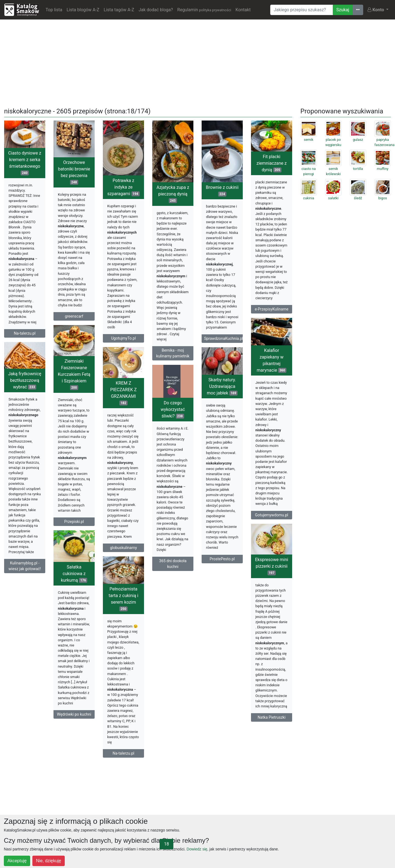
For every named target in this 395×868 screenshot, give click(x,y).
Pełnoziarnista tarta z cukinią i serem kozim (123, 599)
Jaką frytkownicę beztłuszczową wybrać (25, 380)
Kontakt (243, 10)
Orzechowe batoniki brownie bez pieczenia (74, 172)
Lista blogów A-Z (83, 10)
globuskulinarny (123, 548)
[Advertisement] (198, 62)
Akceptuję (17, 861)
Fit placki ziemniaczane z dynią (272, 163)
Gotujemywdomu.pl (272, 515)
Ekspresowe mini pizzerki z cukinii (272, 566)
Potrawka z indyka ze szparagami (123, 187)
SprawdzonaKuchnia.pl (223, 338)
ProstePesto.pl (222, 559)
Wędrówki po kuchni (74, 714)
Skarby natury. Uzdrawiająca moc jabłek (222, 386)
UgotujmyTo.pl (123, 338)
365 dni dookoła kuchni (173, 564)
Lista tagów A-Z (119, 10)
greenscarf (74, 316)
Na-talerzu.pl (25, 333)
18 (167, 844)
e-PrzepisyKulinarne (272, 309)
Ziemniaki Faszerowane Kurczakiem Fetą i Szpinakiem (74, 374)
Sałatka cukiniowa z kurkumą (74, 574)
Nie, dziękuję (49, 861)
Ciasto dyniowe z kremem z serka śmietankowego (25, 163)
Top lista (54, 10)
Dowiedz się (197, 849)
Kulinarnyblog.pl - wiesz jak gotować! (25, 566)
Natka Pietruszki (272, 717)
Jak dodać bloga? (156, 10)
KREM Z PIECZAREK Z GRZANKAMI (124, 393)
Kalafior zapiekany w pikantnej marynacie (272, 360)
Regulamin (204, 10)
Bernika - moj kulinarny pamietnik (173, 353)
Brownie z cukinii (222, 191)
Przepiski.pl (74, 522)
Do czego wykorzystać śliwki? (173, 409)
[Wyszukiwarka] (302, 10)
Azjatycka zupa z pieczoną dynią (173, 194)
